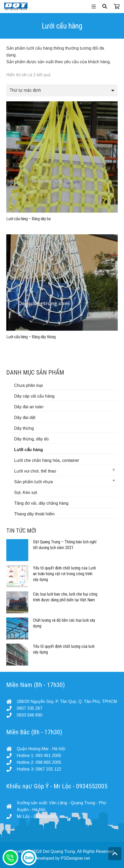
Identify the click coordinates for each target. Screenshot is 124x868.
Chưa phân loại (29, 385)
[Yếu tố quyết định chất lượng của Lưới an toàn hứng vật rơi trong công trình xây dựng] (17, 576)
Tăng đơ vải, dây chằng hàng (41, 503)
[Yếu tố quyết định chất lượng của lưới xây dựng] (17, 655)
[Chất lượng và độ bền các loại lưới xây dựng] (17, 628)
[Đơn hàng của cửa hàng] (62, 91)
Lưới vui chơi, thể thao (35, 471)
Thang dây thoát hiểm (34, 514)
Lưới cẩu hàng (29, 450)
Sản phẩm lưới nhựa (33, 482)
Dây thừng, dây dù (31, 439)
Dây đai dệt (25, 418)
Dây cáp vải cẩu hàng (34, 396)
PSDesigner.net (75, 858)
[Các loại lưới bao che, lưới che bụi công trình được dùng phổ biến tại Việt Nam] (17, 602)
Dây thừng (24, 428)
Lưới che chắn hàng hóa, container (47, 460)
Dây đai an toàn (29, 407)
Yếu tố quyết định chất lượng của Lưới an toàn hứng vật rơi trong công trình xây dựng (64, 574)
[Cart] (117, 7)
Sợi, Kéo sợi (26, 493)
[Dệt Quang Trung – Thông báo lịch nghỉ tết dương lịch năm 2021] (17, 550)
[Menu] (94, 7)
